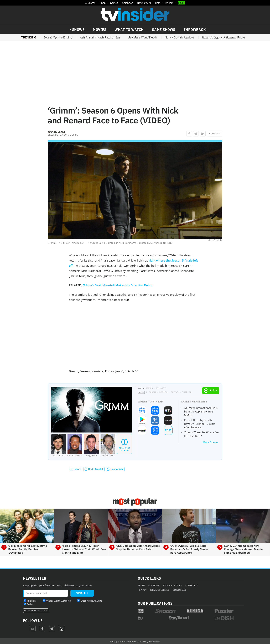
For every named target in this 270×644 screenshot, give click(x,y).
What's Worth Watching (58, 601)
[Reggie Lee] (91, 445)
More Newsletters (35, 611)
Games (114, 3)
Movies (100, 30)
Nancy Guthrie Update (179, 37)
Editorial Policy (172, 585)
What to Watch (129, 30)
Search (92, 3)
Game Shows (164, 30)
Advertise (154, 585)
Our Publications (155, 603)
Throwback (195, 30)
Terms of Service (160, 590)
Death (143, 37)
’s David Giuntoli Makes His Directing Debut (118, 285)
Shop (103, 3)
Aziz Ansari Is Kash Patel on (100, 37)
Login (181, 3)
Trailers (169, 3)
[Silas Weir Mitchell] (108, 445)
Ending (58, 37)
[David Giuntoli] (58, 445)
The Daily (32, 601)
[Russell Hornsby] (75, 445)
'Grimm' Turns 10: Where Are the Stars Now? (201, 434)
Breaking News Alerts (91, 601)
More (168, 430)
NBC (140, 388)
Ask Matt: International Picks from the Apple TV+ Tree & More (201, 411)
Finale (223, 37)
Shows (78, 30)
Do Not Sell (179, 590)
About (141, 585)
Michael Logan (56, 132)
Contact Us (192, 585)
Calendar (128, 3)
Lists (158, 3)
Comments (215, 134)
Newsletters (144, 3)
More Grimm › (211, 442)
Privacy (142, 590)
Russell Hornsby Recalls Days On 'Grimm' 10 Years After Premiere (200, 424)
